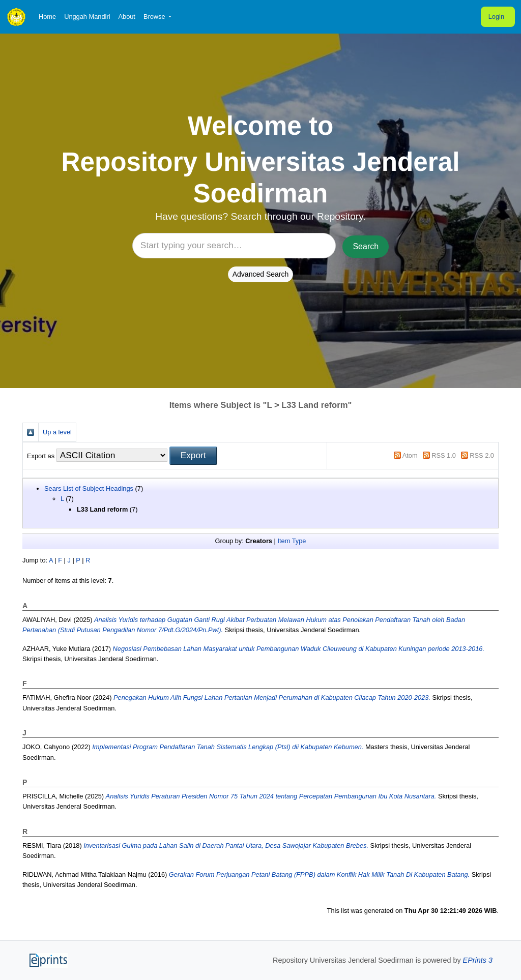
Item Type (292, 541)
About (126, 17)
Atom (410, 455)
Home (47, 17)
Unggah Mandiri (87, 17)
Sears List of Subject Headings (89, 488)
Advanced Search (261, 274)
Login (496, 17)
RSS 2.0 (482, 455)
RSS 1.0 (444, 455)
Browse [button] (155, 17)
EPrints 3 (478, 960)
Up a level (57, 432)
